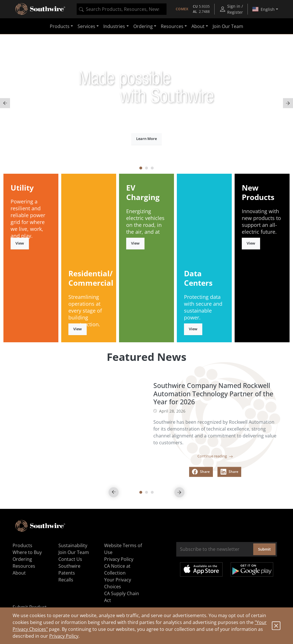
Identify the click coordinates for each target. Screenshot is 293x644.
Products (22, 545)
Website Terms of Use (123, 549)
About (19, 573)
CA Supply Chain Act (122, 597)
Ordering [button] (143, 26)
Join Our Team (228, 26)
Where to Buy (27, 552)
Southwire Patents (69, 569)
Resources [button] (172, 26)
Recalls (66, 580)
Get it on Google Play (252, 569)
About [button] (198, 26)
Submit (264, 549)
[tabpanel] (146, 103)
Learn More (146, 139)
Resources (24, 566)
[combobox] (122, 9)
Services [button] (86, 26)
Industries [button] (114, 26)
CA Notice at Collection (117, 569)
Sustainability (73, 545)
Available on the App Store (201, 569)
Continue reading (215, 456)
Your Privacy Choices (118, 583)
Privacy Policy (64, 636)
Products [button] (60, 26)
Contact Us (70, 559)
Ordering (22, 559)
